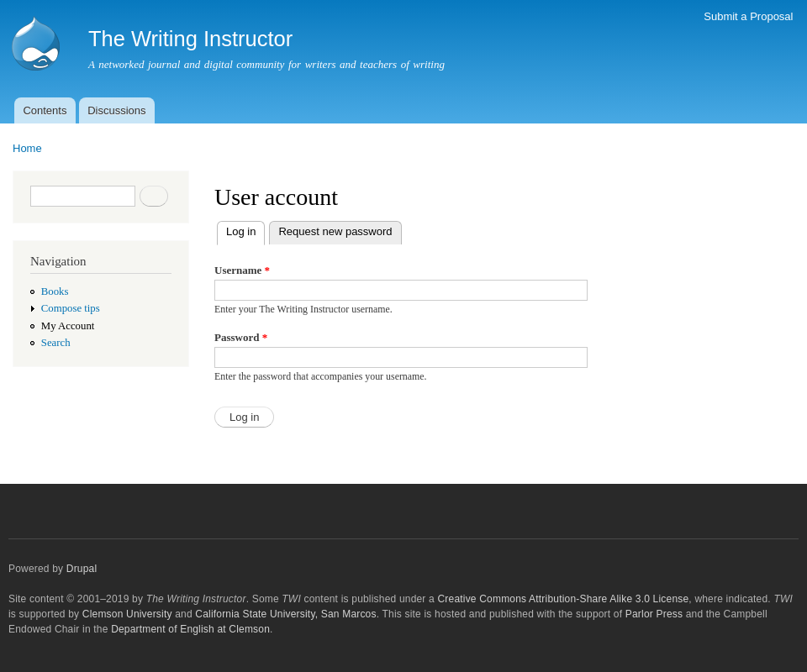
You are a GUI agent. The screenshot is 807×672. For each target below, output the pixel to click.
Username (242, 270)
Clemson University (127, 614)
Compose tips (71, 308)
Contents (45, 110)
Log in (245, 230)
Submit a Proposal (748, 16)
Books (55, 291)
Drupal (82, 569)
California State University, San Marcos (285, 614)
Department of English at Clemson (190, 629)
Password (241, 337)
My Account (68, 326)
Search (56, 343)
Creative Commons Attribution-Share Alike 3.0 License (563, 599)
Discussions (116, 110)
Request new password (335, 231)
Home (27, 148)
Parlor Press (654, 614)
